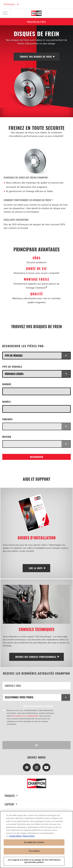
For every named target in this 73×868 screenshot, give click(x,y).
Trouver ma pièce (37, 22)
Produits (12, 796)
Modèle (7, 402)
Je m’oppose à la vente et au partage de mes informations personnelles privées (34, 863)
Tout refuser (34, 852)
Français (9, 4)
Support (11, 804)
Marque (7, 384)
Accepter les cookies (34, 844)
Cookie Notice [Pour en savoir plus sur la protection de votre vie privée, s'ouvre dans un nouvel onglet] (15, 838)
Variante (7, 419)
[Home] (36, 13)
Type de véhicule (12, 367)
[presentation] (28, 733)
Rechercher (37, 457)
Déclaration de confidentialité (25, 716)
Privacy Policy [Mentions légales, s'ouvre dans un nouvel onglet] (29, 838)
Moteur (7, 437)
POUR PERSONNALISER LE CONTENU (38, 706)
